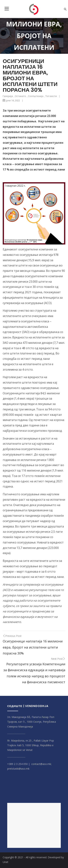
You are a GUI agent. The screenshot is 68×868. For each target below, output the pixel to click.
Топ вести (51, 96)
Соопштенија (36, 96)
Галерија (8, 96)
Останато (20, 96)
